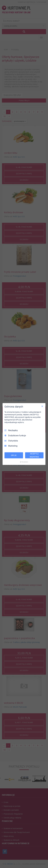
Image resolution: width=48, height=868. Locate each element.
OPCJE (14, 455)
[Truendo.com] (24, 462)
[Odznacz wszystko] (42, 406)
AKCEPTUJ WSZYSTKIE (34, 455)
